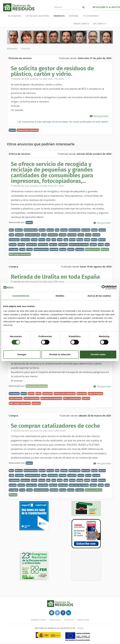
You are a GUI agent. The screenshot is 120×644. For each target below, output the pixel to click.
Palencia (21, 244)
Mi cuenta (100, 24)
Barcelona (86, 230)
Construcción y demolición (28, 130)
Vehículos (13, 495)
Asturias (50, 230)
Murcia (94, 240)
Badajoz (64, 230)
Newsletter (83, 620)
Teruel (22, 249)
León (54, 240)
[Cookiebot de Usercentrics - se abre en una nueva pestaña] (104, 287)
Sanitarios (36, 403)
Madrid (72, 240)
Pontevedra (43, 244)
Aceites (31, 393)
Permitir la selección (60, 354)
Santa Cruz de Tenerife (79, 244)
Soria (107, 244)
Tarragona (14, 249)
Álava (11, 230)
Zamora (12, 130)
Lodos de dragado (95, 393)
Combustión (47, 393)
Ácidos (38, 393)
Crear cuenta (81, 24)
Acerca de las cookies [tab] (99, 296)
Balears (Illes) (74, 230)
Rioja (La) (53, 244)
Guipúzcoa (25, 240)
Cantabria (19, 235)
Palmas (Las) (31, 244)
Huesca (42, 240)
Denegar (22, 354)
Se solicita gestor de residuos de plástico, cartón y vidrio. (52, 71)
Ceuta (44, 235)
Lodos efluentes (16, 398)
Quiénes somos (39, 620)
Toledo (29, 249)
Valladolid (54, 249)
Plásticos (105, 249)
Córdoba (63, 235)
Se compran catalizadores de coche (55, 426)
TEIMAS (80, 628)
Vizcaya (63, 249)
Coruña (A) (72, 235)
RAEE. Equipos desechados (20, 254)
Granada (96, 235)
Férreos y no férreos (94, 490)
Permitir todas (98, 354)
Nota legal (55, 620)
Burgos (94, 230)
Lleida (60, 240)
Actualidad (14, 16)
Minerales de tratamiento (51, 398)
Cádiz (11, 235)
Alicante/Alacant (31, 230)
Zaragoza (80, 249)
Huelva (34, 240)
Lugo (66, 240)
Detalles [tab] (60, 296)
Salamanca (63, 244)
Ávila (57, 230)
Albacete (19, 230)
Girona (88, 235)
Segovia (93, 244)
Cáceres (102, 230)
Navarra (102, 240)
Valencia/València (41, 249)
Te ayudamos (91, 16)
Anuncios (59, 16)
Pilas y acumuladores (72, 398)
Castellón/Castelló (32, 235)
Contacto (69, 620)
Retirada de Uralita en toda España (55, 277)
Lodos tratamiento (31, 398)
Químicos (86, 398)
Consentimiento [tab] (21, 296)
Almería (42, 230)
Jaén (48, 240)
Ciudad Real (53, 235)
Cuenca (81, 235)
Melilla (87, 240)
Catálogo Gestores (37, 16)
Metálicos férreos (92, 249)
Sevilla (101, 244)
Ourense (13, 244)
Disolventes (82, 393)
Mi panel (74, 16)
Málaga (80, 240)
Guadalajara (14, 240)
